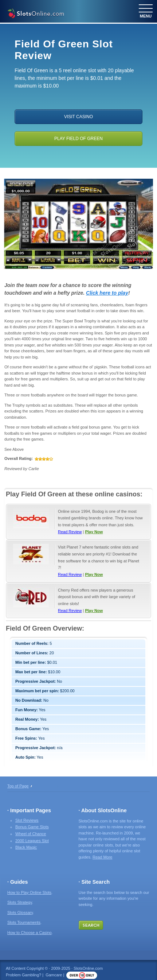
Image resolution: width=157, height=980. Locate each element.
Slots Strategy (20, 902)
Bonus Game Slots (32, 827)
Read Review (70, 532)
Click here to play (107, 293)
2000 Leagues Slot (32, 841)
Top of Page (18, 786)
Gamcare (54, 975)
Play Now (94, 532)
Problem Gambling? (23, 975)
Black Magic (26, 847)
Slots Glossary (20, 913)
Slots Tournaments (24, 922)
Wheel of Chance (31, 834)
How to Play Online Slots (29, 892)
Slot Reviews (27, 820)
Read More (102, 857)
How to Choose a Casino (30, 933)
